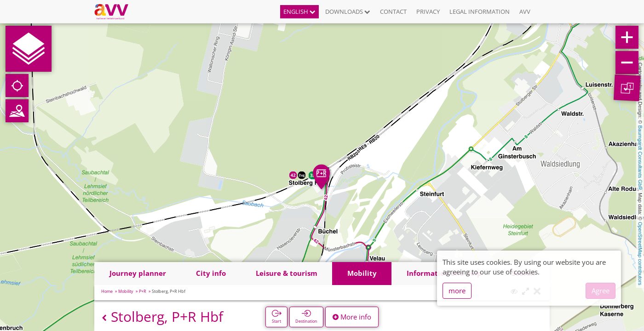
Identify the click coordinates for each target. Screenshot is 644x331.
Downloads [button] (348, 11)
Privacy (428, 11)
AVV (525, 11)
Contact (393, 11)
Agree (601, 291)
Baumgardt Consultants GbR (640, 158)
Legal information (480, 11)
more (457, 291)
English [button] (299, 11)
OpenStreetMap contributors (640, 253)
